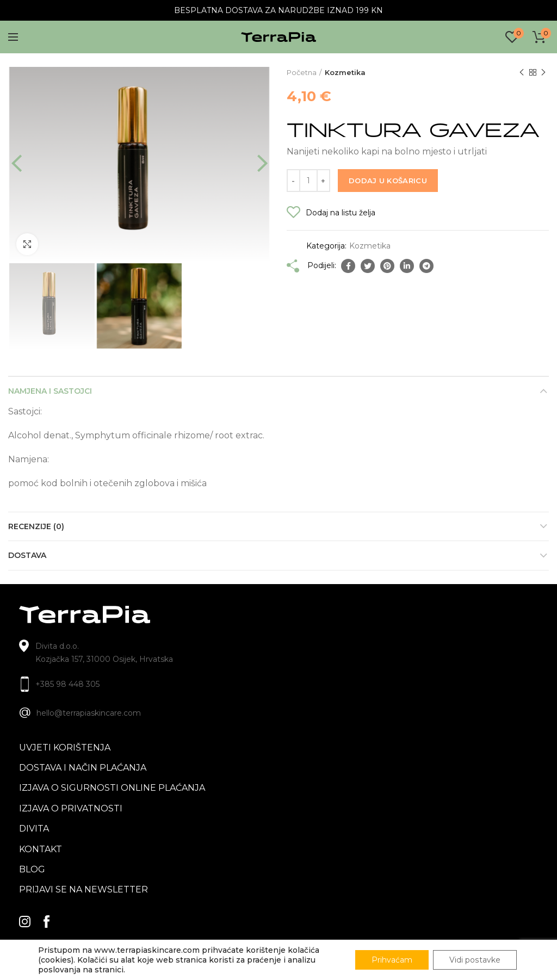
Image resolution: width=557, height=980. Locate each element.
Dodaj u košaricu (388, 181)
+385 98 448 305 (67, 684)
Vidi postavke (475, 960)
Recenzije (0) (36, 526)
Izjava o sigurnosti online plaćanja (112, 788)
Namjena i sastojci (50, 391)
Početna (302, 72)
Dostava (27, 555)
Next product (543, 73)
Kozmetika (345, 72)
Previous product (522, 73)
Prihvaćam (392, 960)
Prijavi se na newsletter (83, 889)
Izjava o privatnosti (71, 808)
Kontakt (41, 849)
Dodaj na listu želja (341, 213)
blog (32, 869)
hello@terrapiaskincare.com (89, 713)
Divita (34, 829)
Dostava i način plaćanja (83, 768)
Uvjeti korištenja (65, 748)
